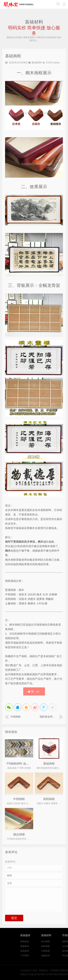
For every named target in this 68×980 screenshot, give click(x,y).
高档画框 (49, 799)
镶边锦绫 (19, 834)
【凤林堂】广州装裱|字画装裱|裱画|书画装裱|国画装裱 (19, 4)
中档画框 (13, 717)
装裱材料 (37, 63)
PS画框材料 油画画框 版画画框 (27, 764)
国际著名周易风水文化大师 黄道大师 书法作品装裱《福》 (51, 717)
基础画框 (49, 764)
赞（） (34, 691)
